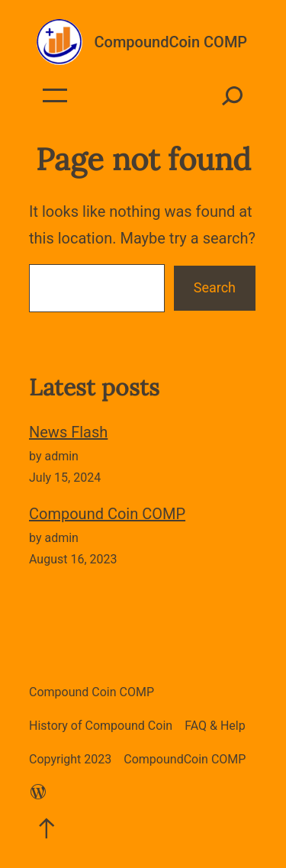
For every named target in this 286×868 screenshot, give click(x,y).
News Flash (68, 432)
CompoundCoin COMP (171, 42)
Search (215, 287)
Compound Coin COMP (107, 514)
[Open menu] (55, 95)
